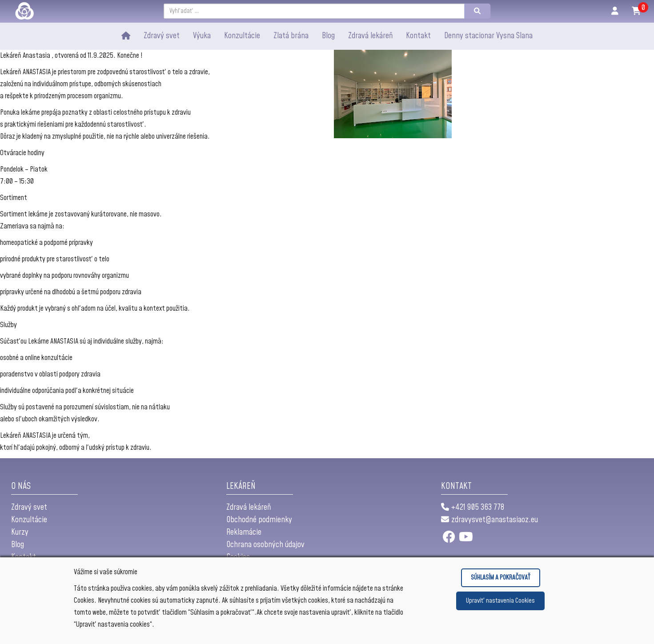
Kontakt (418, 36)
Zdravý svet (162, 36)
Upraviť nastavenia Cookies (500, 601)
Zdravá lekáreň (370, 36)
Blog (18, 545)
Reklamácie (244, 532)
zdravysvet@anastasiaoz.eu (489, 520)
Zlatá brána (291, 36)
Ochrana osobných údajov (265, 545)
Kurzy (20, 532)
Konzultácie (29, 520)
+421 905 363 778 (473, 507)
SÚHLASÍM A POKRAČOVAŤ (501, 578)
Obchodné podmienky (259, 520)
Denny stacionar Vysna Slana (488, 36)
